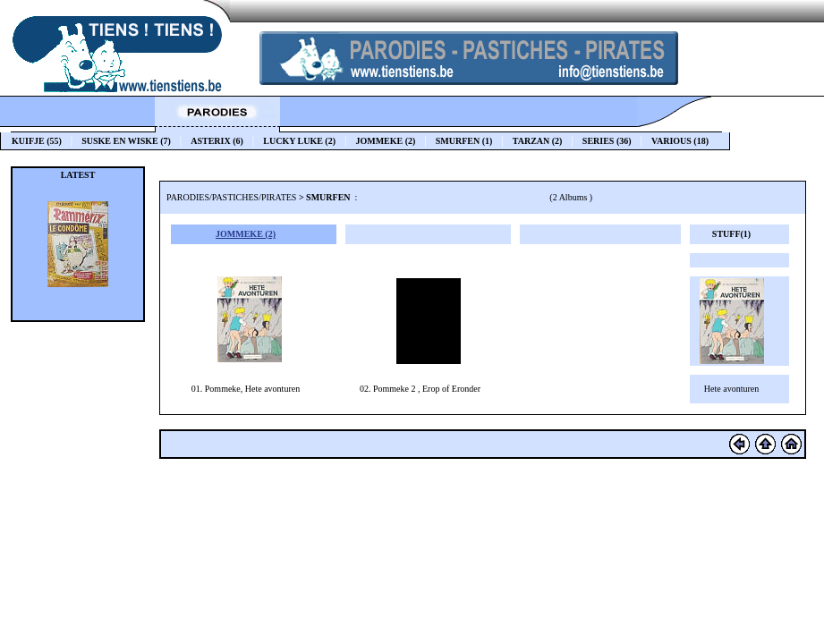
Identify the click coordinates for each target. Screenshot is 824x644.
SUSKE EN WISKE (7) (126, 141)
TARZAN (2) (538, 141)
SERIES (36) (607, 141)
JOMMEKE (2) (385, 141)
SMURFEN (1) (464, 141)
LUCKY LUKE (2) (299, 141)
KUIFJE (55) (37, 141)
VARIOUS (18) (684, 141)
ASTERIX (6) (217, 141)
